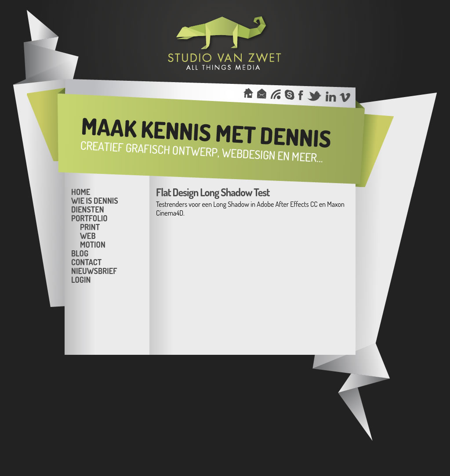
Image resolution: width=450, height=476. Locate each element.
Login (81, 279)
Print (90, 227)
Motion (93, 244)
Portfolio (89, 218)
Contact (86, 262)
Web (88, 235)
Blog (80, 253)
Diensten (88, 209)
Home (81, 191)
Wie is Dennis (95, 200)
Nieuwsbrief (94, 270)
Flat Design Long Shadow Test (213, 192)
